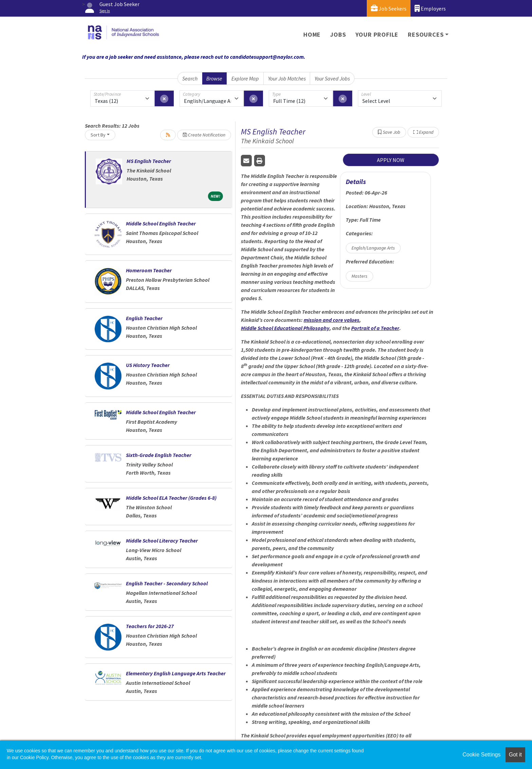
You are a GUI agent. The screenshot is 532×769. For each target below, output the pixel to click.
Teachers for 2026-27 (150, 626)
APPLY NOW (391, 160)
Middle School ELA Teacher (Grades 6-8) (171, 498)
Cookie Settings (481, 755)
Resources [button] (426, 34)
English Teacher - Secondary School (167, 583)
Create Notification (204, 135)
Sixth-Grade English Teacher (159, 455)
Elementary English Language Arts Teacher (176, 673)
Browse (214, 78)
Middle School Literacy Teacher (162, 541)
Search (190, 78)
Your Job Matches (287, 78)
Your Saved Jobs (332, 78)
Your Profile (377, 34)
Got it (515, 755)
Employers (430, 8)
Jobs (338, 34)
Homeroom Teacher (149, 270)
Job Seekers (389, 8)
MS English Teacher (149, 161)
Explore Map (245, 78)
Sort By (98, 135)
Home (312, 34)
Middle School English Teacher (161, 223)
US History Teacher (148, 365)
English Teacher (144, 318)
